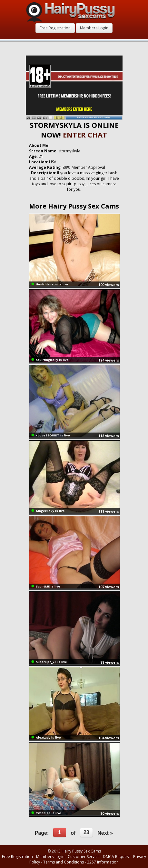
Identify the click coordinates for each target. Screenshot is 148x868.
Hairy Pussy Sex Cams (81, 851)
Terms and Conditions (64, 862)
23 (86, 832)
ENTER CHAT (85, 135)
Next (105, 833)
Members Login (94, 28)
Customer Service (84, 857)
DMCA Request (116, 857)
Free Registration (55, 28)
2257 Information (103, 862)
